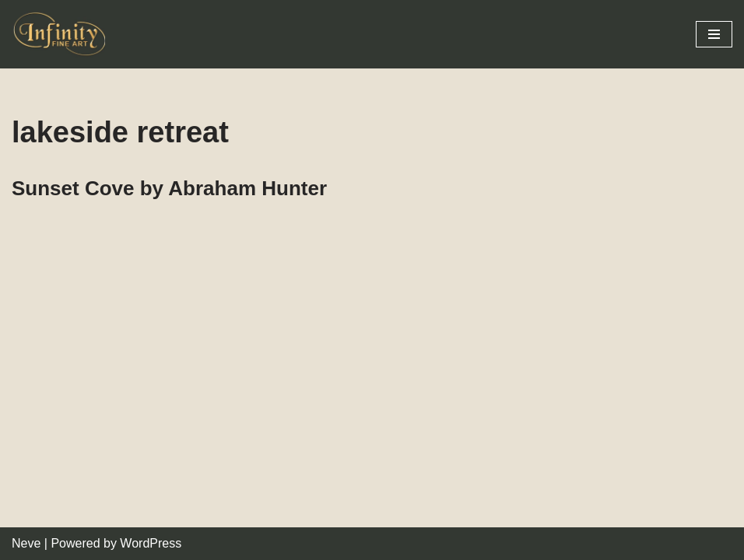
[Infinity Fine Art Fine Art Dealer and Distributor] (62, 34)
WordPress (151, 543)
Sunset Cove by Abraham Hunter (169, 188)
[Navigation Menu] (714, 34)
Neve (26, 543)
